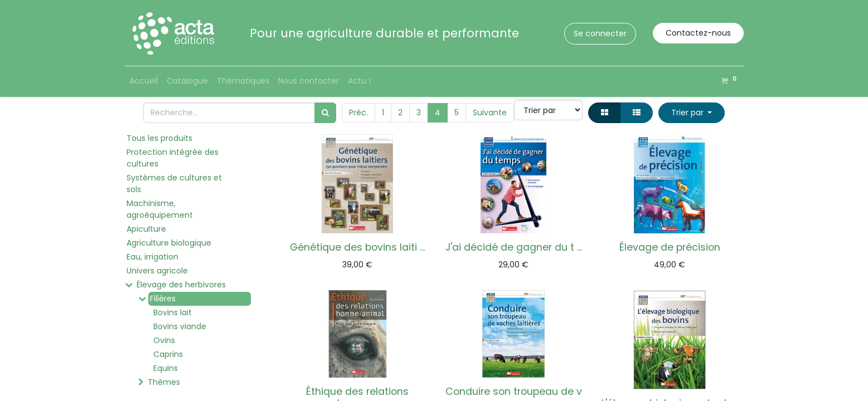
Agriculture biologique (169, 243)
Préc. (358, 113)
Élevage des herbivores (181, 285)
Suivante (490, 113)
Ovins (164, 340)
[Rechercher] (325, 113)
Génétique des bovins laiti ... (357, 247)
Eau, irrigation (152, 257)
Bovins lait (173, 312)
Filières (163, 299)
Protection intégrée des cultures (173, 158)
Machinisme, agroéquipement (160, 209)
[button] (692, 113)
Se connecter (600, 33)
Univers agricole (157, 271)
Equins (166, 368)
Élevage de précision (670, 247)
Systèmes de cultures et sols (174, 184)
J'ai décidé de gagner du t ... (514, 247)
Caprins (168, 354)
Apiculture (146, 229)
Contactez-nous (698, 33)
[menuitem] (144, 81)
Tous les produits (159, 138)
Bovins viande (180, 326)
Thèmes (164, 382)
